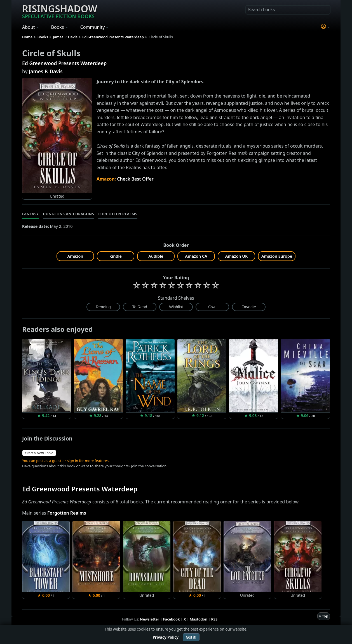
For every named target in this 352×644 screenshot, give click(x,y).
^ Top (324, 616)
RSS (214, 619)
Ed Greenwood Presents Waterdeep (64, 63)
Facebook (172, 619)
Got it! (191, 637)
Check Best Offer (135, 179)
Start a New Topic (39, 453)
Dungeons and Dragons (69, 214)
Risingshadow (60, 11)
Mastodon (199, 619)
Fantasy (30, 214)
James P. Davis (46, 71)
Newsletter (150, 619)
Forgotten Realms (118, 214)
